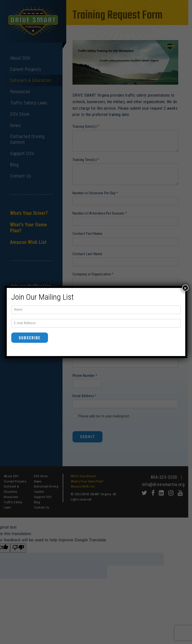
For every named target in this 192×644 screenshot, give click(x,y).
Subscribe (30, 338)
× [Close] (185, 288)
